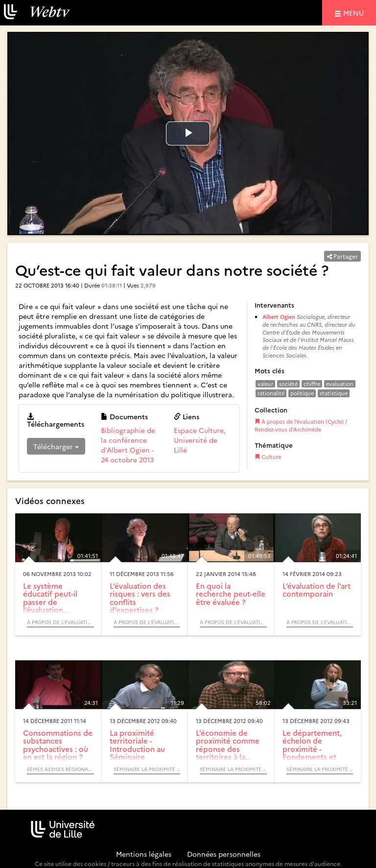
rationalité (271, 393)
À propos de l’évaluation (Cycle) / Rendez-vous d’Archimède (301, 425)
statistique (334, 393)
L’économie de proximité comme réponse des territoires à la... (228, 745)
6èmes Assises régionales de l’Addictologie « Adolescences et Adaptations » (60, 769)
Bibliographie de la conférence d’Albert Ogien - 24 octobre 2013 (128, 445)
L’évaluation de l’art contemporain (317, 590)
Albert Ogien (279, 317)
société (288, 384)
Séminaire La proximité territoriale (147, 769)
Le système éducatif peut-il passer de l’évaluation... (50, 598)
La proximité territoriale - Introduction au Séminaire (137, 745)
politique (302, 393)
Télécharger (56, 446)
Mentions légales (144, 854)
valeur (265, 384)
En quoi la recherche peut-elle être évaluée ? (231, 594)
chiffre (312, 384)
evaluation (340, 384)
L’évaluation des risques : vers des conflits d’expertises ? (140, 598)
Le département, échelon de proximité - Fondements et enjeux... (312, 749)
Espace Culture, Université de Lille (200, 440)
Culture (268, 457)
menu (355, 12)
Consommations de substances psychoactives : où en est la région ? (58, 745)
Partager (342, 256)
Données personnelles (224, 854)
